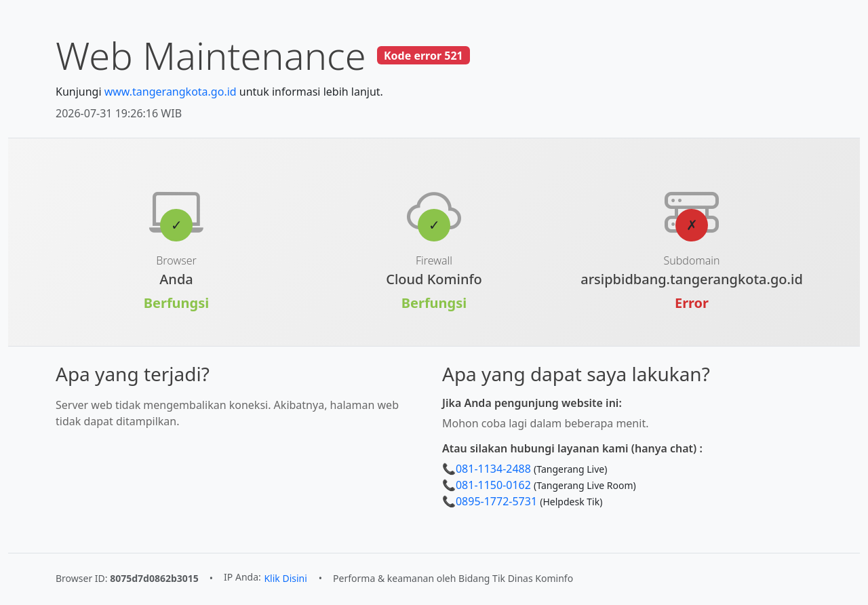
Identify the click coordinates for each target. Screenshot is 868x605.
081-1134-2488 (493, 469)
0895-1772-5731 (496, 501)
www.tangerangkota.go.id (171, 92)
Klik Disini (285, 578)
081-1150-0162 (493, 485)
